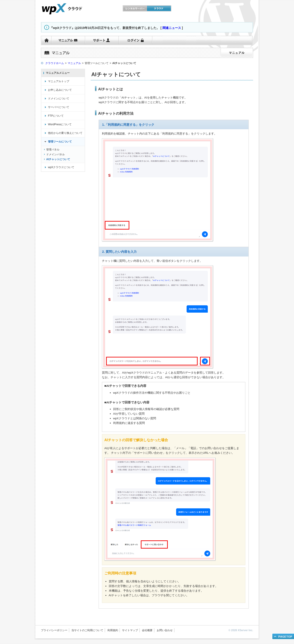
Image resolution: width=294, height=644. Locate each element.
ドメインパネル (55, 154)
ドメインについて (59, 99)
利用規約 (113, 630)
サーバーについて (59, 107)
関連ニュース (172, 28)
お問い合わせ (165, 630)
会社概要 (147, 630)
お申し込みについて (60, 90)
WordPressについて (60, 124)
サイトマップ (130, 630)
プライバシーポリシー (54, 630)
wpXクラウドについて (61, 167)
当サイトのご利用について (87, 630)
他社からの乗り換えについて (65, 133)
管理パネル (53, 150)
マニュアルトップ (59, 81)
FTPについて (56, 116)
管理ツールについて (60, 142)
